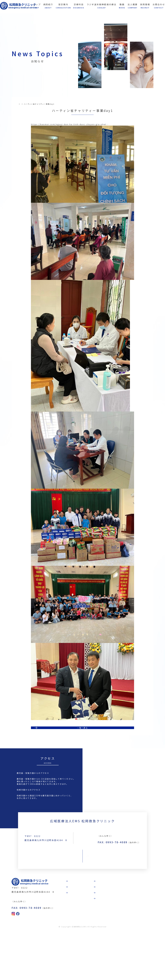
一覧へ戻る (82, 763)
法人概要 (116, 931)
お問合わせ (82, 910)
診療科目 (88, 940)
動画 (113, 922)
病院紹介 (88, 922)
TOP (20, 104)
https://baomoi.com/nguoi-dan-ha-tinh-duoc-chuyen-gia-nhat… (70, 145)
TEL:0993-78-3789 (118, 886)
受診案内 (88, 931)
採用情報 (116, 940)
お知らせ (29, 104)
